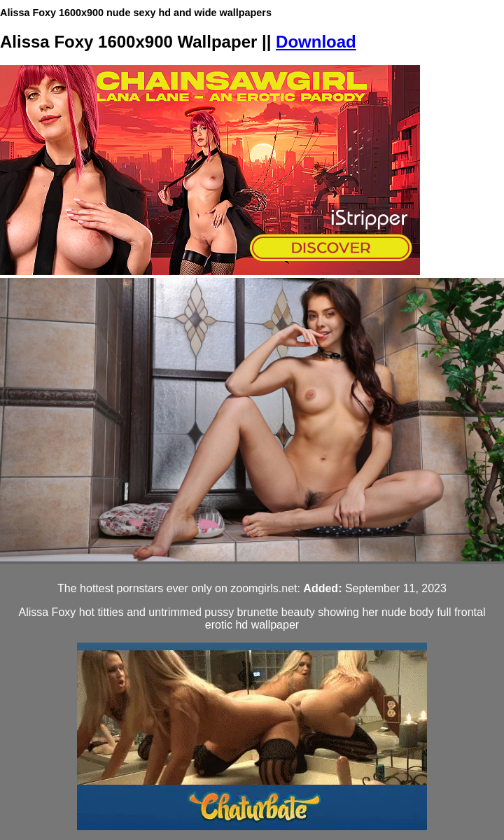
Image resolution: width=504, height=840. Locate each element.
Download (316, 42)
